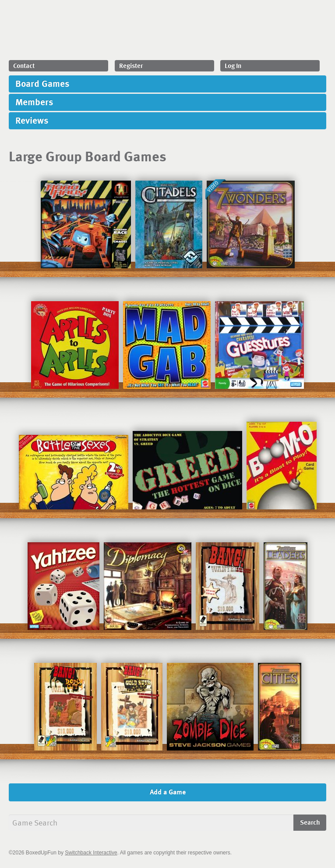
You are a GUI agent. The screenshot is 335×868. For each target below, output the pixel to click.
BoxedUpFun (162, 32)
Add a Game (168, 792)
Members (34, 101)
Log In (233, 65)
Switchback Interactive (91, 853)
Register (131, 65)
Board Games (42, 83)
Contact (24, 65)
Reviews (32, 120)
